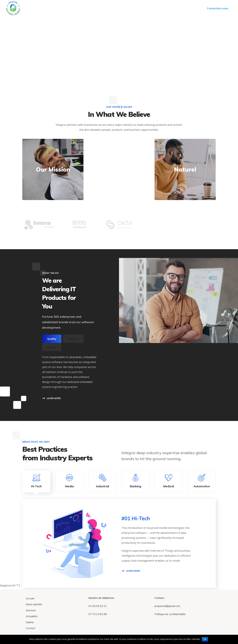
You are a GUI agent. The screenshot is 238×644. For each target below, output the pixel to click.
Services (31, 610)
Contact (31, 628)
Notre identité (34, 604)
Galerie (30, 622)
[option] (40, 227)
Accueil (30, 598)
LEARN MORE (54, 398)
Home (198, 50)
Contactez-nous (218, 8)
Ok (205, 639)
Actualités (32, 616)
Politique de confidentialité (170, 614)
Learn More (133, 571)
